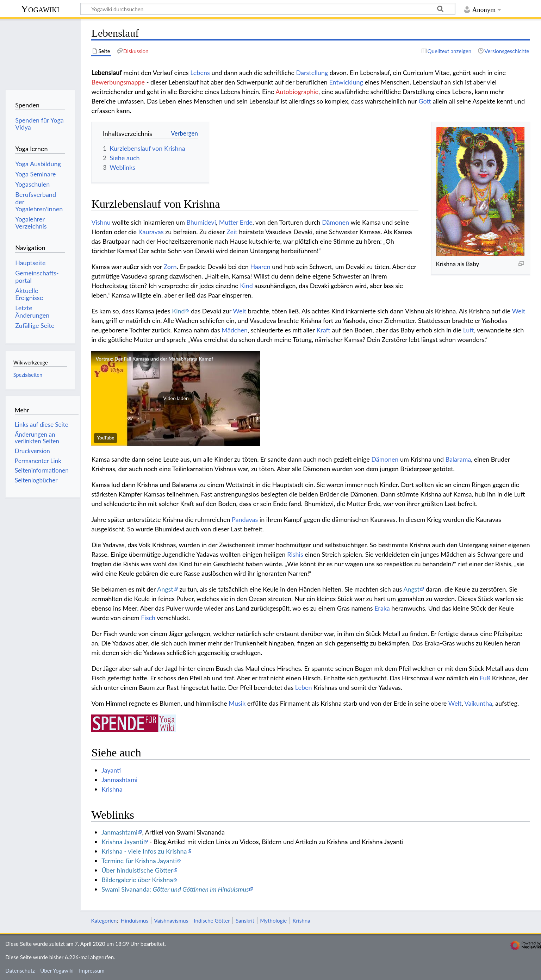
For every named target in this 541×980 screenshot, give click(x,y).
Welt (240, 311)
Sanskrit (245, 920)
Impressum (92, 970)
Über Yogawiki (57, 970)
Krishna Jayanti (122, 842)
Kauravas (151, 232)
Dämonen (335, 222)
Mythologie (273, 920)
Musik (237, 703)
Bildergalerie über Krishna (137, 880)
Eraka (382, 608)
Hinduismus (135, 920)
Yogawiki (40, 9)
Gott (425, 101)
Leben (304, 687)
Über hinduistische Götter (137, 870)
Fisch (148, 618)
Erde (246, 222)
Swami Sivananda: (175, 889)
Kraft (323, 330)
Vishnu (101, 222)
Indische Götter (212, 920)
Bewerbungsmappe (118, 82)
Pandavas (245, 519)
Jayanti (111, 770)
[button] (176, 398)
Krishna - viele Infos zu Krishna (144, 851)
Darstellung (312, 73)
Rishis (295, 554)
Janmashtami (119, 780)
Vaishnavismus (171, 920)
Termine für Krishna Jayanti (139, 861)
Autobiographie (297, 92)
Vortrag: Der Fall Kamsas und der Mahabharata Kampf (154, 359)
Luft (469, 330)
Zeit (232, 232)
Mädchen (235, 330)
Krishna (112, 789)
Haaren (260, 267)
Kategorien (104, 920)
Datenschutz (20, 970)
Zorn (170, 267)
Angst (165, 589)
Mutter (229, 222)
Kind (246, 286)
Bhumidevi (201, 222)
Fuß (485, 678)
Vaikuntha (478, 703)
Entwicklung (346, 82)
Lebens (200, 73)
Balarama (458, 459)
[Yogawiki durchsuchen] (268, 9)
